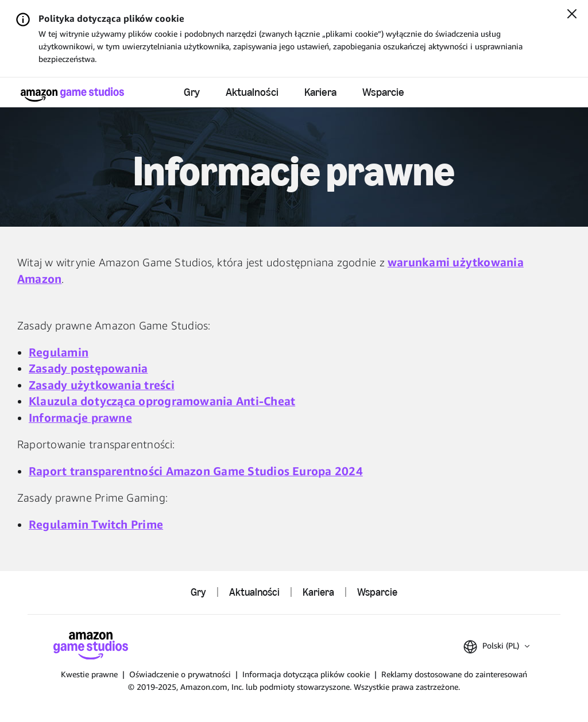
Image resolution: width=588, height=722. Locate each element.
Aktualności (252, 92)
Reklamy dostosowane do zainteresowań (454, 674)
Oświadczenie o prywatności (180, 674)
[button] (496, 647)
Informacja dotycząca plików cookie (306, 674)
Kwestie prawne (89, 674)
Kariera (320, 92)
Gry (192, 92)
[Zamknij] (572, 15)
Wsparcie (383, 92)
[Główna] (72, 94)
